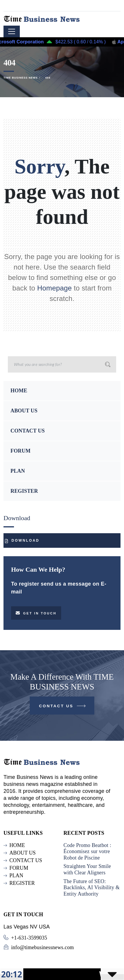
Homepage (55, 288)
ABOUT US (24, 411)
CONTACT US (28, 431)
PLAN (18, 471)
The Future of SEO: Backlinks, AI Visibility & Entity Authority (92, 888)
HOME (19, 391)
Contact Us (63, 707)
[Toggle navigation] (12, 31)
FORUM (21, 451)
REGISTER (24, 491)
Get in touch (36, 613)
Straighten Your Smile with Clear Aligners (87, 869)
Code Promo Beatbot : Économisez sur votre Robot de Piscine (87, 851)
